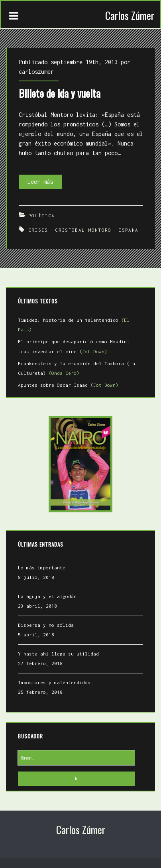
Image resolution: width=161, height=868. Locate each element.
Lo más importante (42, 568)
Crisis (38, 230)
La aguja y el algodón (47, 596)
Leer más (45, 182)
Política (41, 216)
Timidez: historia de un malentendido (74, 325)
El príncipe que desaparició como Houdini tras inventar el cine (74, 346)
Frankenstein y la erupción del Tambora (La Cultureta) (77, 368)
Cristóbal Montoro (83, 230)
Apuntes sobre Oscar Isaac (68, 385)
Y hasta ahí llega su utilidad (58, 654)
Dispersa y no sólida (46, 625)
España (128, 230)
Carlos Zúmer (130, 15)
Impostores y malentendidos (54, 682)
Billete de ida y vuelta (60, 93)
